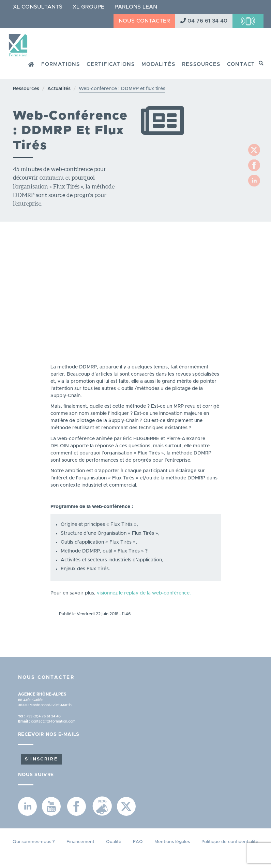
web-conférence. (171, 593)
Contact (241, 64)
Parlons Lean (136, 7)
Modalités (158, 64)
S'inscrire (41, 759)
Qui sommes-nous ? (34, 842)
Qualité (114, 842)
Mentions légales (172, 842)
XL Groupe (88, 7)
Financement (80, 842)
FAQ (138, 842)
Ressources (201, 64)
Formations (61, 64)
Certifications (111, 64)
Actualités (59, 89)
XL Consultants (38, 7)
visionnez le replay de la (124, 593)
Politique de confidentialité (230, 842)
